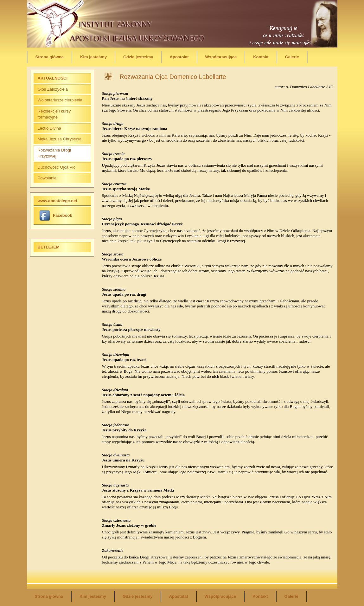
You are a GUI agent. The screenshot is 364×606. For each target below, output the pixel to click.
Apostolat (179, 57)
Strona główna (50, 57)
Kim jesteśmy (93, 57)
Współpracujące (221, 57)
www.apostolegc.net (57, 201)
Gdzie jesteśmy (138, 57)
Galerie (292, 57)
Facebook (56, 215)
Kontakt (261, 57)
